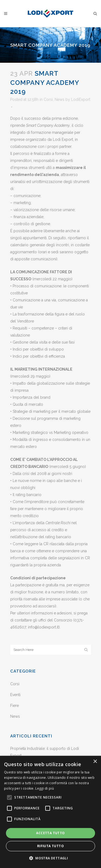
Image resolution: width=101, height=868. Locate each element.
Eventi (15, 695)
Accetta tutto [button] (50, 833)
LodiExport (81, 99)
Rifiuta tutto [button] (50, 846)
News (60, 99)
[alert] (50, 812)
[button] (50, 858)
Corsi (48, 99)
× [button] (95, 762)
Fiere (15, 706)
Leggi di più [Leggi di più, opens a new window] (45, 788)
